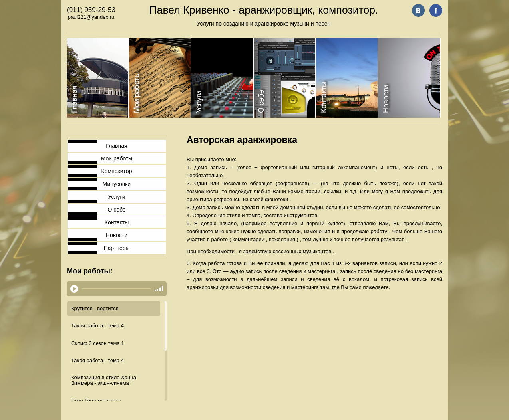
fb (436, 10)
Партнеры (116, 248)
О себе (116, 210)
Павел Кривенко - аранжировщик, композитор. (263, 10)
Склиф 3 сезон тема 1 (98, 343)
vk (418, 10)
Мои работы (117, 158)
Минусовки (117, 184)
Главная (116, 146)
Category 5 (347, 78)
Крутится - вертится (95, 308)
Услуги (116, 197)
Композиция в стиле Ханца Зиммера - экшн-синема (104, 380)
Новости (117, 235)
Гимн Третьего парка (96, 401)
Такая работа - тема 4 (97, 326)
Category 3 (223, 78)
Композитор (117, 171)
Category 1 (98, 78)
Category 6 (410, 78)
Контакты (117, 222)
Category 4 (285, 78)
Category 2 (160, 78)
